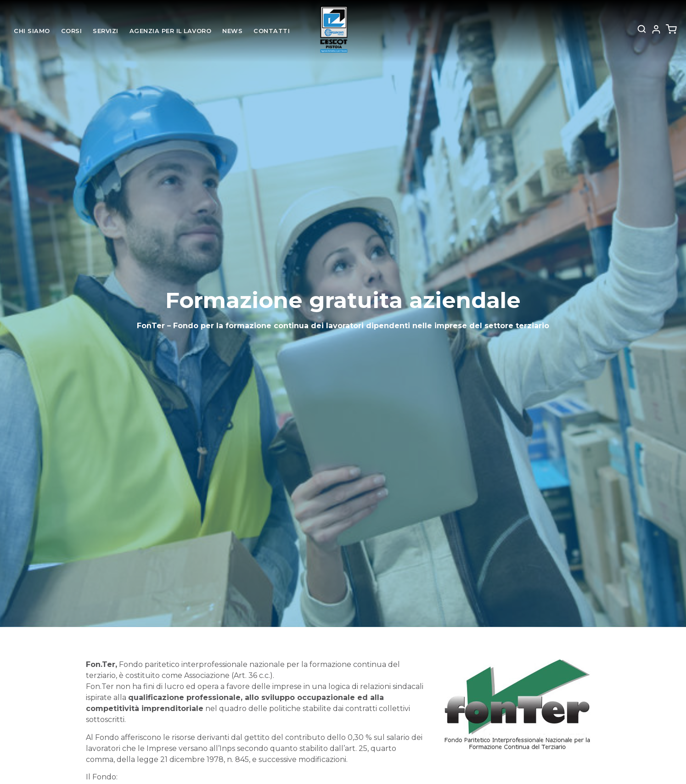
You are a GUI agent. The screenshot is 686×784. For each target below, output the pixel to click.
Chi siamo (32, 31)
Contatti (272, 31)
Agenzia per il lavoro (171, 31)
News (232, 31)
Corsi (72, 31)
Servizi (106, 31)
